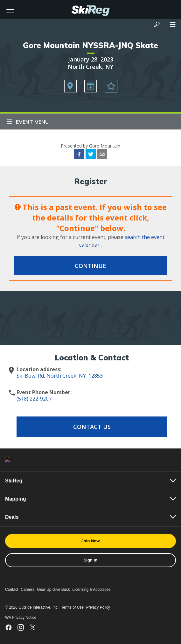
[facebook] (79, 155)
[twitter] (91, 155)
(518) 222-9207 (34, 399)
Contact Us (92, 427)
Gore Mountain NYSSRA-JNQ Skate (90, 45)
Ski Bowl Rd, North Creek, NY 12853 (60, 376)
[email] (102, 155)
